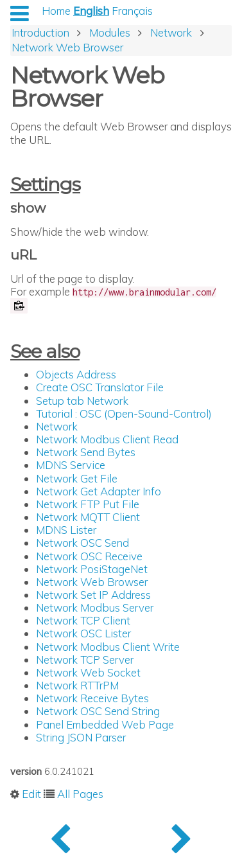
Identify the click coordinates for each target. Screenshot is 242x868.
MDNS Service (71, 465)
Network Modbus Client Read (107, 439)
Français (132, 11)
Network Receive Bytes (92, 698)
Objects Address (76, 374)
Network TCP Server (85, 660)
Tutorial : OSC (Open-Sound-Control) (124, 413)
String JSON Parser (81, 737)
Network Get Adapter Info (99, 491)
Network (57, 426)
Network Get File (77, 478)
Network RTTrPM (77, 685)
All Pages (80, 794)
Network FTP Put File (88, 504)
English (91, 11)
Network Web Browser (92, 582)
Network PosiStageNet (92, 569)
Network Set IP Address (93, 595)
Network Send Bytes (86, 452)
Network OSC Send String (98, 711)
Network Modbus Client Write (108, 647)
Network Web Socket (88, 672)
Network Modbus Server (95, 607)
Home (56, 11)
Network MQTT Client (88, 517)
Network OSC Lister (83, 633)
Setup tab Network (82, 401)
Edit (31, 794)
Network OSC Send (82, 543)
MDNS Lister (66, 530)
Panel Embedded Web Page (105, 724)
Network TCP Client (83, 620)
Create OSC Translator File (100, 387)
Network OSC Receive (89, 556)
